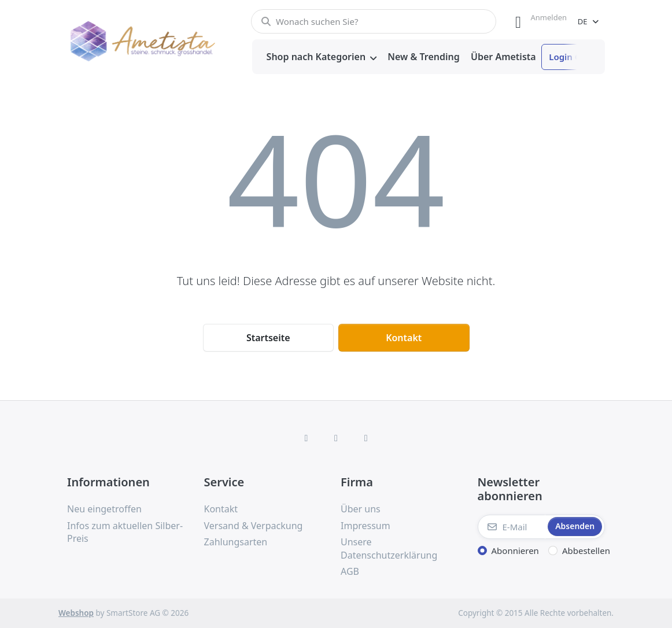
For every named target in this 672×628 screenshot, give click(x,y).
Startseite (268, 338)
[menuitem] (322, 57)
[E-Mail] (512, 527)
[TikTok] (366, 438)
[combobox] (374, 21)
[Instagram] (336, 438)
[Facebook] (307, 438)
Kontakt (404, 338)
